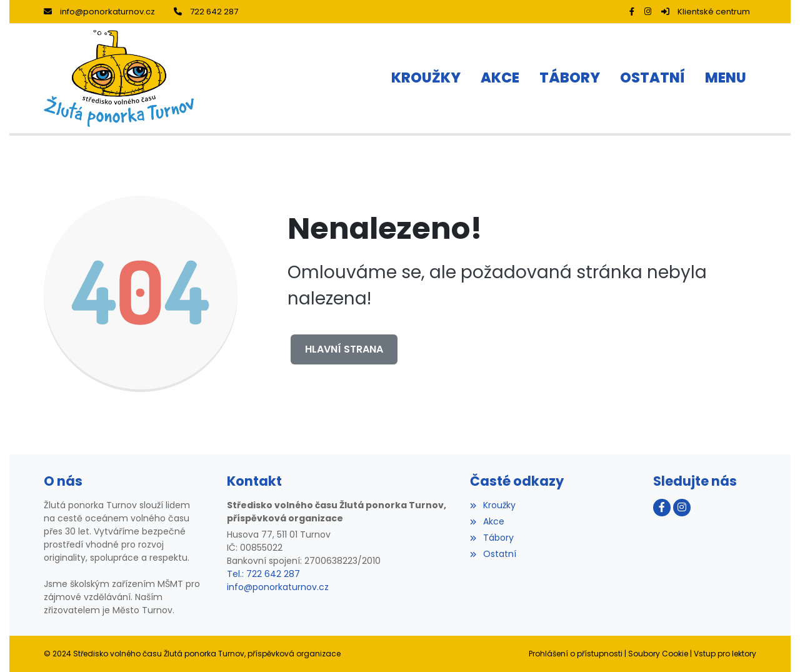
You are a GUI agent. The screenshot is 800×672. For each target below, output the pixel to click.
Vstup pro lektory (725, 654)
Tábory (492, 538)
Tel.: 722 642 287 (263, 574)
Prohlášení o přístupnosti (576, 654)
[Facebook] (632, 12)
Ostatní (493, 554)
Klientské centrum (706, 12)
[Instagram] (648, 12)
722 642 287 (206, 12)
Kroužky (492, 505)
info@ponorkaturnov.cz (99, 12)
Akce (487, 521)
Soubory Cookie (658, 654)
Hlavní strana (344, 349)
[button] (726, 79)
